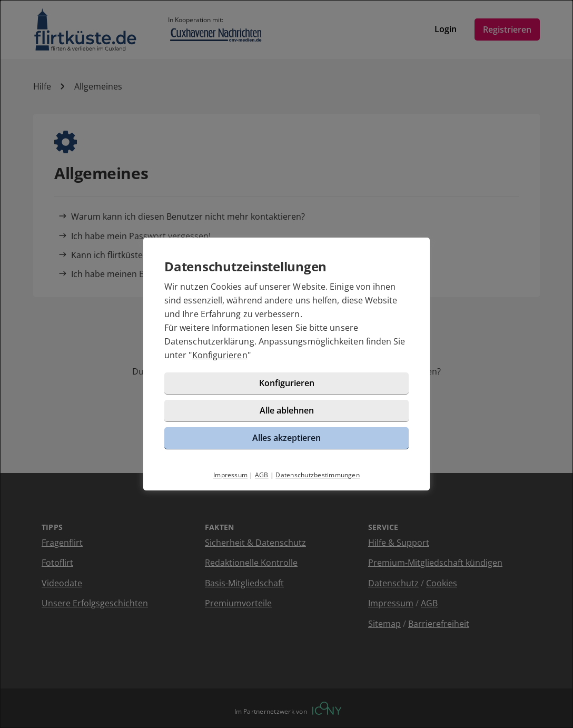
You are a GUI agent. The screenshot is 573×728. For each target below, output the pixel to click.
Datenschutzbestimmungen (318, 475)
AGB (262, 475)
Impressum (230, 475)
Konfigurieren (220, 355)
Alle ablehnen (287, 410)
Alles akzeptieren (286, 438)
